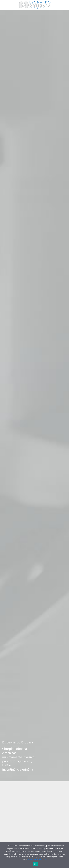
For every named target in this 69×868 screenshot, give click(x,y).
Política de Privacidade (37, 859)
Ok (35, 864)
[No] (66, 855)
